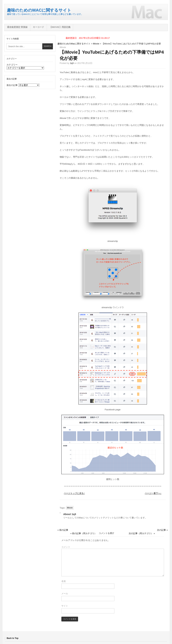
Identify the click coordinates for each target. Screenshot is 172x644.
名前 (64, 581)
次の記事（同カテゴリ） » (142, 533)
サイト (65, 606)
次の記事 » (162, 530)
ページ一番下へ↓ (153, 493)
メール (65, 594)
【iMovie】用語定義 (60, 27)
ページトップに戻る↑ (74, 493)
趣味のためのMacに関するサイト (39, 10)
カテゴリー (12, 65)
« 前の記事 (63, 530)
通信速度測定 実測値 (17, 27)
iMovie (96, 44)
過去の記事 (12, 85)
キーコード (38, 27)
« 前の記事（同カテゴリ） (84, 533)
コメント (66, 547)
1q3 (72, 63)
